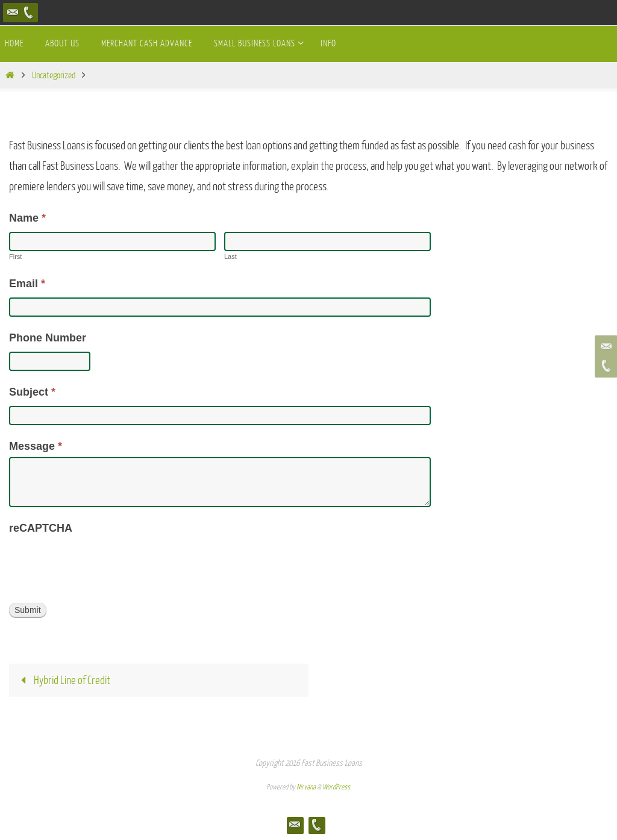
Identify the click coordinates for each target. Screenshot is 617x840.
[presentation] (101, 563)
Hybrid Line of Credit (63, 680)
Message (36, 446)
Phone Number (48, 338)
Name (27, 218)
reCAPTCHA (41, 528)
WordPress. (337, 787)
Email (27, 284)
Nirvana (306, 787)
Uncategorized (54, 76)
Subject (32, 392)
